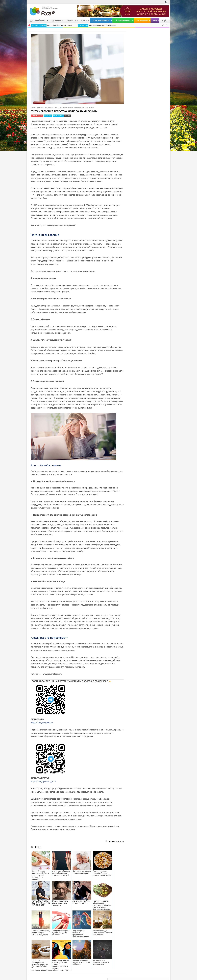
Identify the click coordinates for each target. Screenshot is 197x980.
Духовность (83, 26)
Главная (33, 107)
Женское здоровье (39, 26)
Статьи (41, 107)
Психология (58, 116)
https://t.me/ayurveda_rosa (43, 782)
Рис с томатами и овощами (60, 25)
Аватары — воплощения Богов (103, 25)
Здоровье (48, 107)
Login (166, 2)
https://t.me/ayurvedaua (42, 723)
